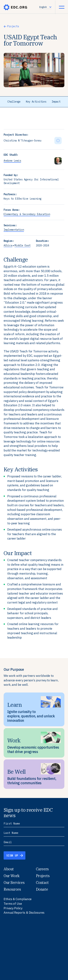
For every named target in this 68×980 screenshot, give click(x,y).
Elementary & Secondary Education (27, 214)
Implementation (14, 230)
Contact (42, 882)
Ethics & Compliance (18, 899)
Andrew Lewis (12, 161)
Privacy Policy (13, 908)
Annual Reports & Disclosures (24, 913)
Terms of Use (13, 904)
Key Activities (36, 102)
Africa (8, 245)
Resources (12, 889)
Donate (42, 889)
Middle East (22, 245)
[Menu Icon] (62, 7)
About (9, 869)
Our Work (12, 876)
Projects (13, 26)
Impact (56, 102)
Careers (42, 869)
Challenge (14, 102)
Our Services (14, 882)
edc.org (15, 7)
